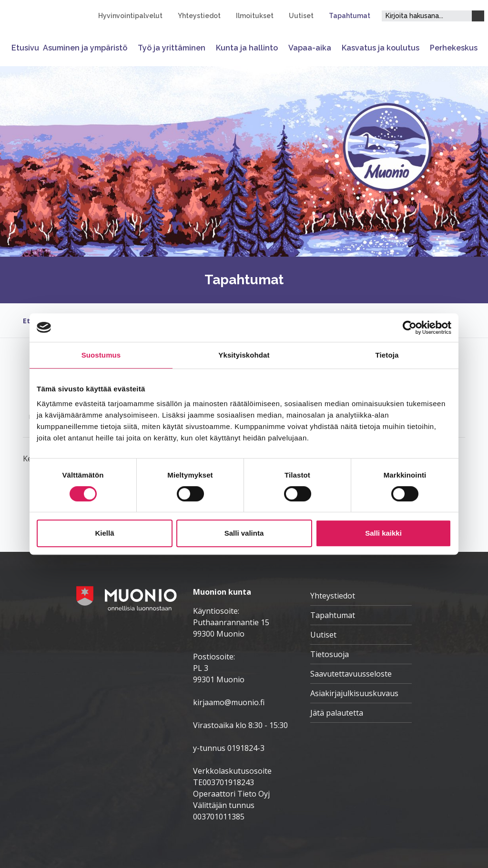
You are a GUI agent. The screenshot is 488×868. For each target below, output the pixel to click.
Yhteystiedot (199, 16)
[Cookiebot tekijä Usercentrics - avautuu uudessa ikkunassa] (410, 328)
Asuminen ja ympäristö (85, 48)
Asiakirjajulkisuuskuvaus (354, 693)
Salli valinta (244, 533)
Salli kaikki (383, 533)
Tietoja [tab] (387, 355)
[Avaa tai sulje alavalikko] (131, 48)
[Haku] (478, 16)
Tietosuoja (330, 654)
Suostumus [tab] (101, 355)
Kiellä (104, 533)
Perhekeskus (454, 48)
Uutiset (301, 16)
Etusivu (25, 48)
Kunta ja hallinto (247, 48)
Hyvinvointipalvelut (130, 16)
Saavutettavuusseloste (351, 674)
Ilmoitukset (255, 16)
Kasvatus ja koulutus (381, 48)
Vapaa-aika (310, 48)
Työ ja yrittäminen (172, 48)
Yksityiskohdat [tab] (244, 355)
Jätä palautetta (337, 713)
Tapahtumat (350, 16)
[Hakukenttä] (427, 16)
